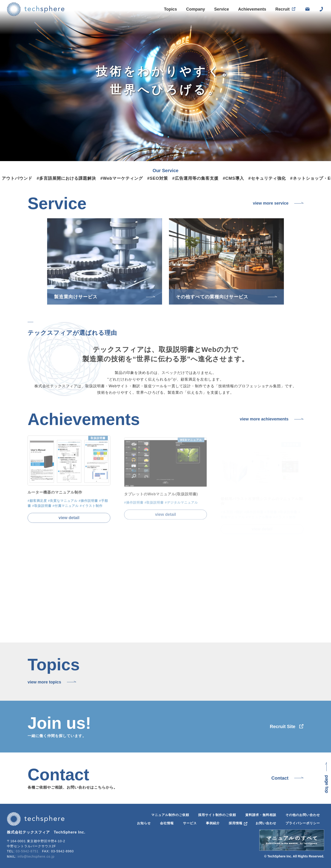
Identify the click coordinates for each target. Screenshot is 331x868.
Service (222, 9)
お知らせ (144, 823)
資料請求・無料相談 (261, 815)
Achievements (252, 9)
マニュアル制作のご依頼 (170, 815)
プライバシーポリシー (303, 823)
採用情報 (236, 823)
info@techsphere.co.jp (36, 856)
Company (196, 9)
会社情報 (167, 823)
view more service (271, 203)
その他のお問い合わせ (303, 815)
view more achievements (264, 419)
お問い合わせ (266, 823)
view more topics (44, 682)
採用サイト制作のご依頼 (217, 815)
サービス (190, 823)
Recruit (282, 9)
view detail (69, 524)
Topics (170, 9)
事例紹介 (213, 823)
